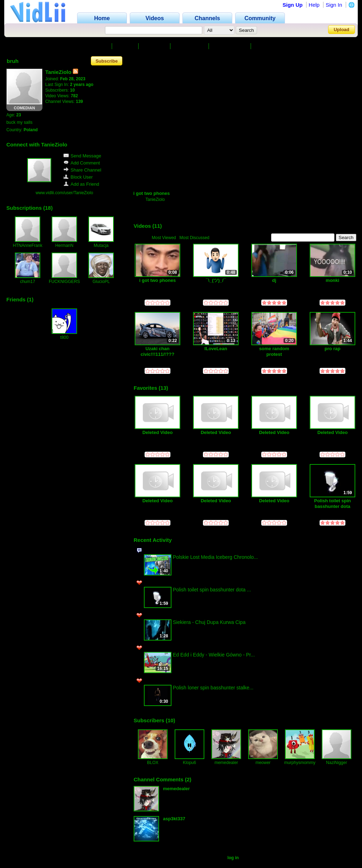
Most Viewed (164, 238)
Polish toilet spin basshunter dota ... (212, 590)
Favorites (155, 46)
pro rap (332, 349)
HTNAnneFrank (27, 245)
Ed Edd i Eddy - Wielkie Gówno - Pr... (214, 655)
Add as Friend (81, 184)
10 (171, 720)
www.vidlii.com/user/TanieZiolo (65, 193)
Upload (341, 30)
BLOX (153, 763)
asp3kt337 (174, 819)
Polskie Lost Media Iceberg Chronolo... (215, 557)
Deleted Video (158, 432)
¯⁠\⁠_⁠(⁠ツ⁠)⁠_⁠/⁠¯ (216, 280)
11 (157, 226)
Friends (265, 46)
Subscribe (107, 61)
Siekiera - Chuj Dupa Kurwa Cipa (209, 622)
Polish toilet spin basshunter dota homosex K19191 (332, 504)
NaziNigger (336, 763)
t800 (64, 337)
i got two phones (151, 193)
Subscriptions (230, 46)
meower (263, 763)
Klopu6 (189, 763)
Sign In (334, 5)
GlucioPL (101, 282)
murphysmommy (300, 763)
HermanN (64, 245)
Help (314, 5)
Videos (126, 46)
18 (48, 208)
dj (274, 280)
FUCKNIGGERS (64, 282)
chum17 (28, 282)
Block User (78, 177)
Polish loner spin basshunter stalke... (213, 688)
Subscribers (190, 46)
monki (332, 280)
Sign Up (293, 5)
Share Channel (82, 170)
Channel (98, 46)
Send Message (82, 156)
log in (233, 858)
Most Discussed (195, 238)
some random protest (274, 351)
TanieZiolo (155, 199)
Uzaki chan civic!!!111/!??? (157, 351)
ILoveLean (216, 349)
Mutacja (101, 245)
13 (164, 388)
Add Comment (82, 163)
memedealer (226, 763)
